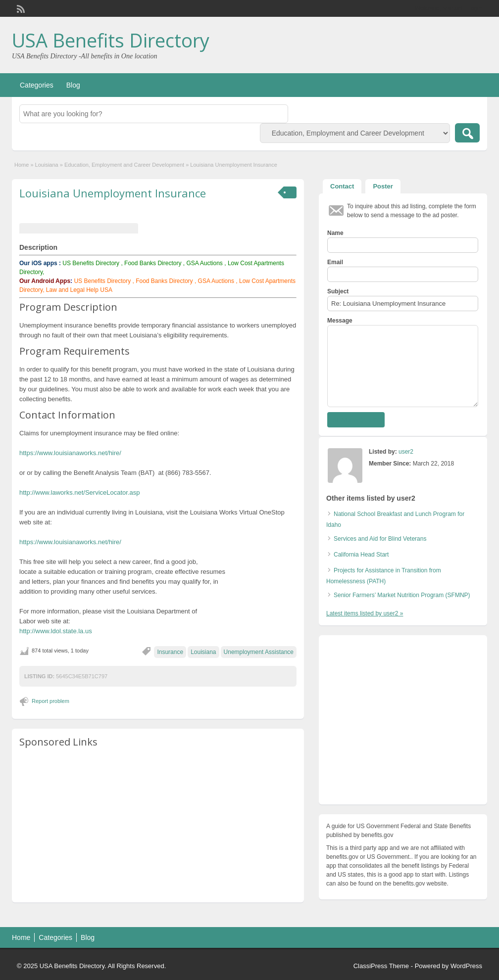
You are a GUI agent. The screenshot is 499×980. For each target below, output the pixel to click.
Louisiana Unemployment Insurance (113, 193)
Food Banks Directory (153, 263)
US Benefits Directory (91, 263)
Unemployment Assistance (259, 652)
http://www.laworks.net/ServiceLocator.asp (80, 492)
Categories (37, 85)
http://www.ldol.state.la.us (56, 631)
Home (22, 165)
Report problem (50, 701)
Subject (338, 291)
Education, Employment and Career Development (124, 165)
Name (335, 233)
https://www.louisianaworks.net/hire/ (70, 453)
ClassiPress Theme (381, 966)
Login (475, 8)
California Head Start (361, 555)
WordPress (466, 966)
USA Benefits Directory (111, 40)
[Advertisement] (158, 826)
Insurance (170, 652)
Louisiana (47, 165)
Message (340, 321)
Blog (73, 85)
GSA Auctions (204, 263)
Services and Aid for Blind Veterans (380, 539)
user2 (406, 452)
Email (335, 262)
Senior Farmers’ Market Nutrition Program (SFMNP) (402, 595)
